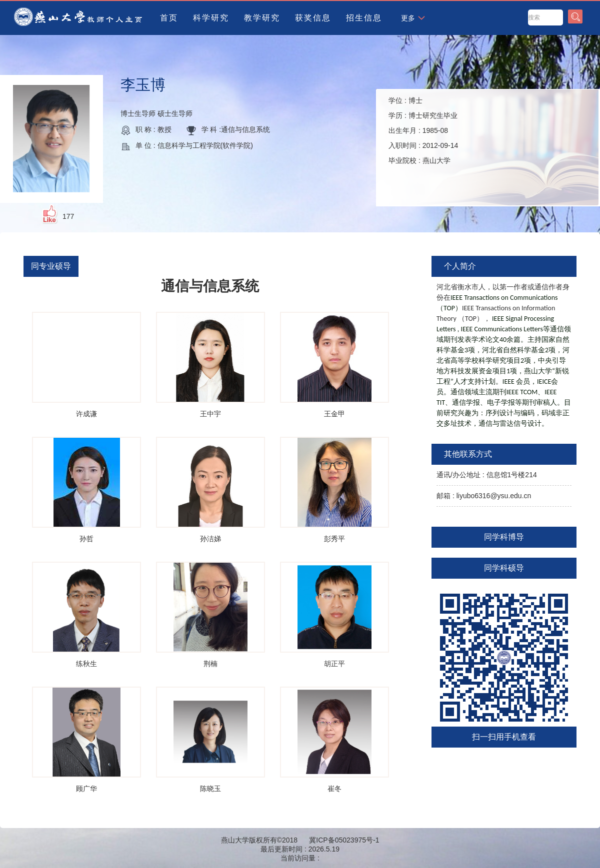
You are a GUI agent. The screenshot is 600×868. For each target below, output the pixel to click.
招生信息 (364, 18)
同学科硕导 (504, 568)
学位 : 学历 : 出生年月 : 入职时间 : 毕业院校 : (423, 130)
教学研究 (262, 18)
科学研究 (211, 18)
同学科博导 (504, 537)
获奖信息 (313, 18)
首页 (169, 18)
